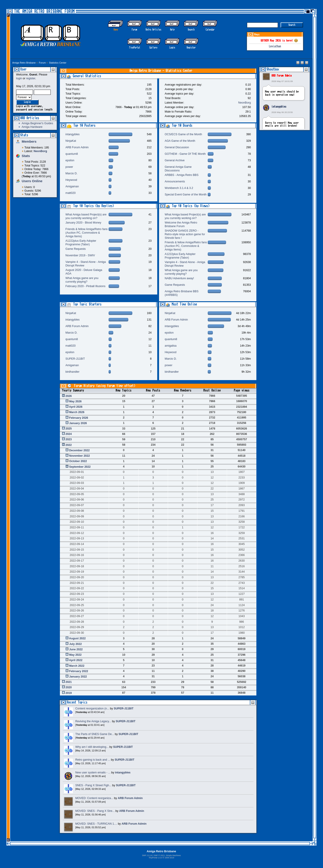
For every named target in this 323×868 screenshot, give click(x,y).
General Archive (175, 160)
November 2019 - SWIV (80, 255)
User (23, 69)
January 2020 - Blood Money (83, 223)
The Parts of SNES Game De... (95, 734)
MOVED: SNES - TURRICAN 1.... (96, 824)
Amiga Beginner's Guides (37, 123)
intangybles (279, 107)
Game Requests (76, 249)
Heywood (71, 180)
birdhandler (72, 372)
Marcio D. (71, 173)
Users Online (32, 181)
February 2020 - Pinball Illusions (85, 286)
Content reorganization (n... (92, 709)
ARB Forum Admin (282, 76)
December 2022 (79, 450)
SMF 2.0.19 (147, 855)
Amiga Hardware (32, 127)
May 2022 (75, 655)
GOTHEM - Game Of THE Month (185, 154)
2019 (69, 693)
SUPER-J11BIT (75, 359)
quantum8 (72, 154)
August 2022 (77, 638)
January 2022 (78, 677)
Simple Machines (173, 855)
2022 (69, 445)
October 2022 (78, 461)
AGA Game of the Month (180, 141)
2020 (69, 687)
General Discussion (177, 147)
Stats (24, 135)
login (19, 78)
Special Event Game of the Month (186, 195)
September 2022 (80, 467)
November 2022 (79, 456)
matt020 (71, 193)
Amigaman (72, 186)
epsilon (70, 160)
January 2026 (78, 423)
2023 (69, 439)
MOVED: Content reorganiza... (94, 798)
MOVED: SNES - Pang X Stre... (95, 811)
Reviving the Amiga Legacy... (93, 721)
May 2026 (75, 401)
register (31, 78)
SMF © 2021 (159, 855)
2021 (69, 682)
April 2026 (76, 407)
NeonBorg (244, 103)
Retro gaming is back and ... (93, 760)
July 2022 (75, 644)
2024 (69, 434)
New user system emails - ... (93, 773)
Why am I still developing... (92, 747)
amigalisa (171, 346)
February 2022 (79, 671)
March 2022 (77, 666)
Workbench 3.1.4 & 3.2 (179, 188)
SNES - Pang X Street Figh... (93, 785)
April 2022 (76, 660)
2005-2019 (170, 858)
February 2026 (79, 418)
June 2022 (76, 649)
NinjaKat (71, 141)
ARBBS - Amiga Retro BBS (181, 175)
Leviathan (275, 46)
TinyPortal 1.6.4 (156, 858)
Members (29, 141)
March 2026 (77, 412)
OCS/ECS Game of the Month (183, 134)
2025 (69, 429)
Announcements (175, 182)
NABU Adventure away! (179, 278)
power (69, 167)
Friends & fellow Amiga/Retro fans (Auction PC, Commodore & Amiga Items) (87, 233)
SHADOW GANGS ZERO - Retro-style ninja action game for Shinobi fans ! (185, 234)
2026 (69, 396)
